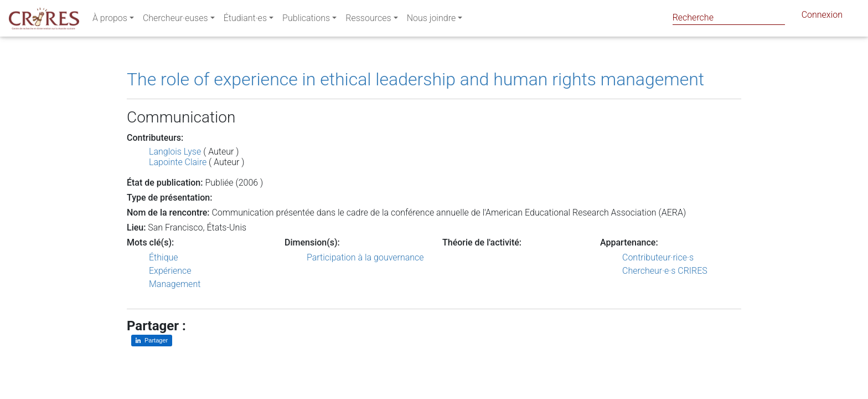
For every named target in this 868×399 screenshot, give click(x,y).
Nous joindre (432, 20)
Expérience (170, 271)
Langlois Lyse (175, 152)
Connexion (822, 17)
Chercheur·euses (175, 20)
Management (175, 284)
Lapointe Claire (178, 162)
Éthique (164, 257)
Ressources (368, 20)
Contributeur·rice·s (658, 257)
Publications (306, 20)
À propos (110, 20)
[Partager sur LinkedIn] (152, 341)
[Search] (729, 17)
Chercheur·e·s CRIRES (665, 271)
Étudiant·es (245, 20)
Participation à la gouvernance (365, 257)
